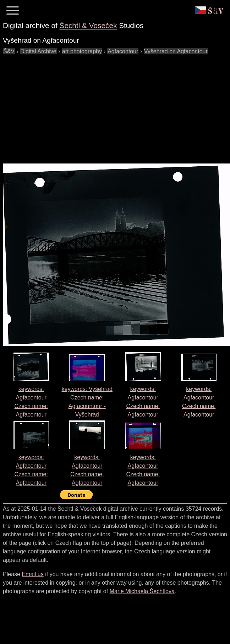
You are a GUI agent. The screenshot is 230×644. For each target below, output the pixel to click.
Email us (32, 574)
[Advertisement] (96, 106)
